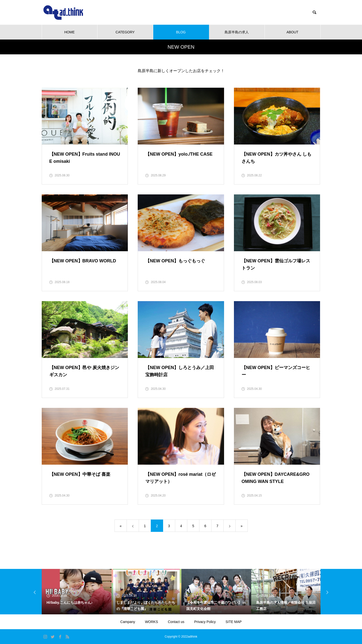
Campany (128, 622)
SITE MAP (234, 622)
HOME (70, 32)
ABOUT (292, 32)
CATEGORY (125, 32)
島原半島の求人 (237, 32)
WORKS (151, 622)
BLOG (181, 32)
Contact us (176, 622)
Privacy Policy (205, 622)
